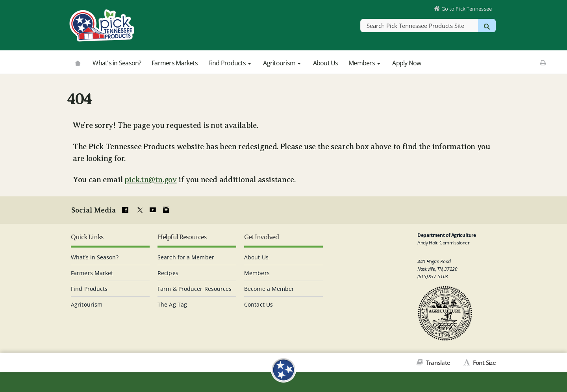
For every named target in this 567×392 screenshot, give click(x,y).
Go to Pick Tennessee (466, 9)
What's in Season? (117, 63)
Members (365, 63)
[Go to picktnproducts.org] (78, 62)
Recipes (168, 272)
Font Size (484, 362)
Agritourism (283, 63)
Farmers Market (92, 272)
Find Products (231, 63)
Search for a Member (186, 256)
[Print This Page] (543, 63)
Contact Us (258, 304)
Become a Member (269, 288)
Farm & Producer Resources (195, 288)
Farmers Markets (175, 63)
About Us (326, 63)
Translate (438, 362)
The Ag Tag (172, 304)
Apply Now (407, 63)
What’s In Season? (95, 256)
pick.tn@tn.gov (151, 180)
